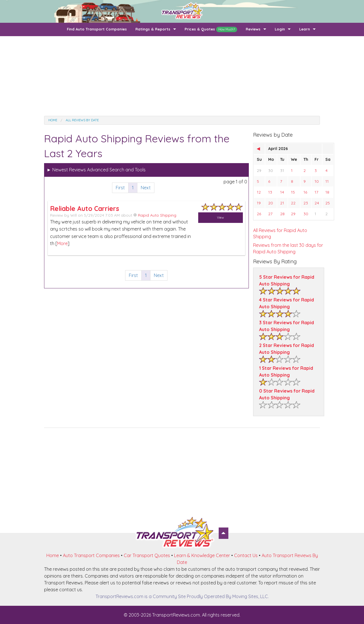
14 (282, 192)
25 (328, 203)
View (220, 217)
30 (271, 171)
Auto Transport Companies (91, 555)
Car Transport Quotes (147, 555)
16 (305, 192)
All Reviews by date (82, 120)
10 (317, 181)
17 (316, 192)
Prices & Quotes (211, 29)
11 (327, 181)
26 (259, 214)
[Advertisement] (182, 76)
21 (282, 203)
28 (282, 214)
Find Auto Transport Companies (97, 29)
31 (282, 171)
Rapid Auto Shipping (155, 215)
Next (146, 188)
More (62, 243)
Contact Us (246, 555)
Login (280, 29)
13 (270, 192)
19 (259, 203)
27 (270, 214)
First (120, 188)
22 (293, 203)
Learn (305, 29)
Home (53, 120)
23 (306, 203)
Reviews (253, 29)
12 (259, 192)
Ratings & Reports (153, 29)
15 (293, 192)
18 (327, 192)
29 (259, 171)
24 (317, 203)
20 (271, 203)
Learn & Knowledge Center (202, 555)
